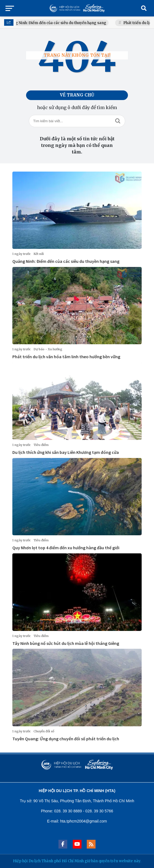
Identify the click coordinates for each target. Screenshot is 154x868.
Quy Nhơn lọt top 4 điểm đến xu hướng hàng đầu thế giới (66, 548)
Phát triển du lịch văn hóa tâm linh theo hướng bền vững (66, 357)
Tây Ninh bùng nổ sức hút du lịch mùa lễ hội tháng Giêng (66, 643)
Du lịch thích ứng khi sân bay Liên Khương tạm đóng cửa (66, 452)
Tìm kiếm (118, 121)
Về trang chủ (77, 95)
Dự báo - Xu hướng (48, 349)
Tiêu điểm (41, 445)
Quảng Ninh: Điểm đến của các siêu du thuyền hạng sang (61, 23)
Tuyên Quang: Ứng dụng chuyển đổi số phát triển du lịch (66, 739)
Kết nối (39, 254)
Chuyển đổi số (44, 731)
